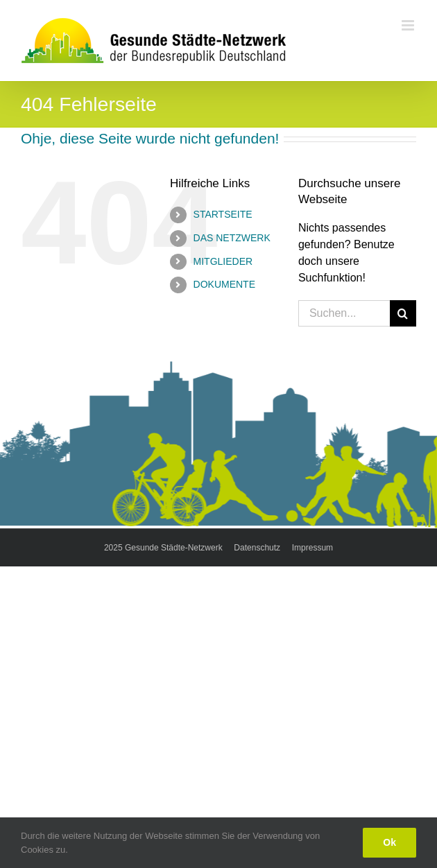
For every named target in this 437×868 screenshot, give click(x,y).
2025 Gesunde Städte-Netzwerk (163, 548)
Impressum (312, 548)
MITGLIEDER (223, 261)
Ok (389, 842)
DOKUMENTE (224, 284)
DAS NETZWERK (232, 238)
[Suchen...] (344, 313)
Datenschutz (257, 548)
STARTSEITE (223, 214)
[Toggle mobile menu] (409, 25)
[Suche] (403, 313)
